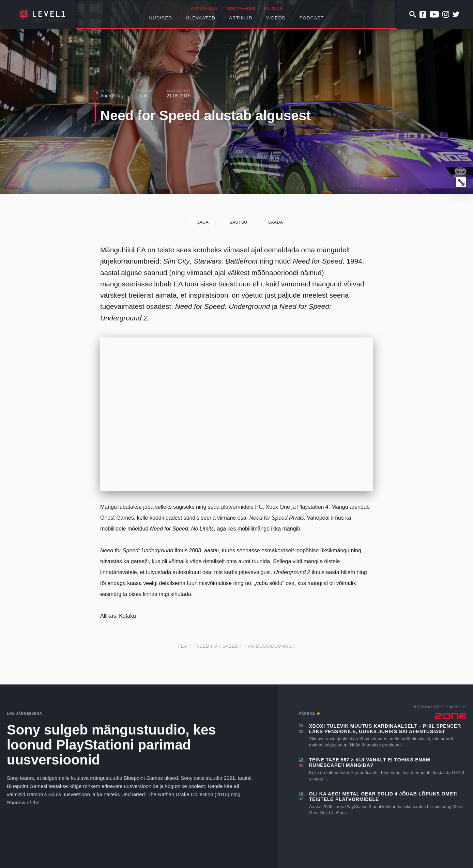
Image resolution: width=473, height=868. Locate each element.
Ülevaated (201, 18)
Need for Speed (217, 646)
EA (184, 646)
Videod (276, 18)
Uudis (142, 96)
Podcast (312, 18)
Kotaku (127, 616)
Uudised (161, 18)
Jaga (200, 222)
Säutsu (235, 222)
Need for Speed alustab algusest (205, 115)
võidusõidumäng (270, 646)
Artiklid (241, 18)
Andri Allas (111, 96)
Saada (272, 222)
